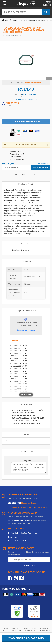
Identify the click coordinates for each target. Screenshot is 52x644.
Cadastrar (29, 566)
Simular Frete (40, 168)
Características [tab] (26, 262)
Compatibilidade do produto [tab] (26, 311)
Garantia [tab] (26, 435)
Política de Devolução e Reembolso (23, 533)
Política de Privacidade (17, 541)
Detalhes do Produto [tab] (26, 184)
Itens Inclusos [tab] (26, 244)
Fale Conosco (14, 537)
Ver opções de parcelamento (26, 99)
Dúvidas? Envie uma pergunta (26, 174)
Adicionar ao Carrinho (26, 121)
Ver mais (26, 395)
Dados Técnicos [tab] (26, 404)
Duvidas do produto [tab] (26, 451)
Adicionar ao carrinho (26, 638)
